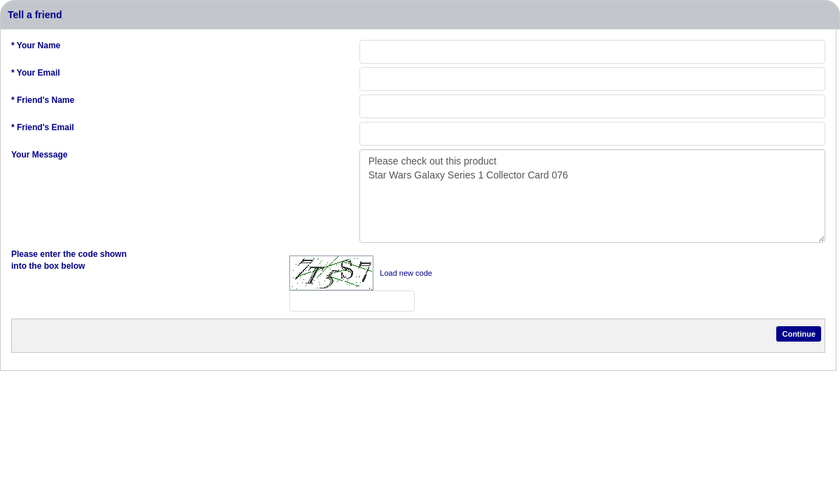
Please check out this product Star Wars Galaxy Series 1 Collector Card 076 (592, 196)
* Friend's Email (43, 127)
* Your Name (36, 45)
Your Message (39, 155)
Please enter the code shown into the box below (69, 260)
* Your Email (36, 73)
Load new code (406, 273)
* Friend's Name (43, 100)
